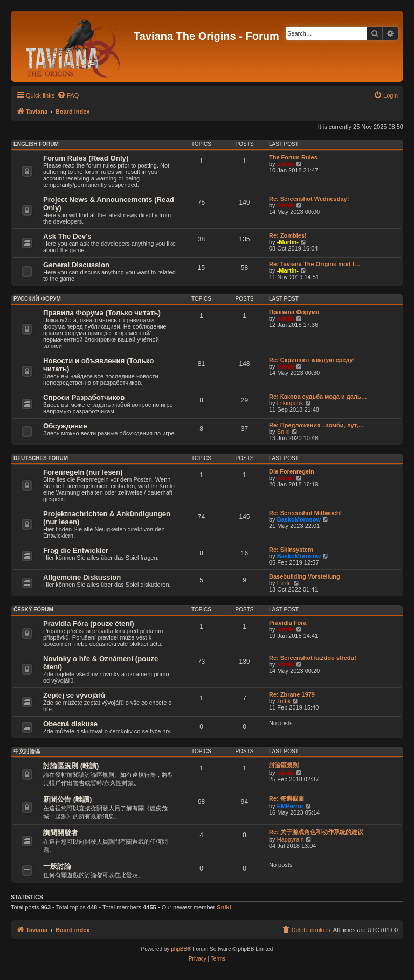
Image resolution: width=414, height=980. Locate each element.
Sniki (284, 432)
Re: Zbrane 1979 (292, 694)
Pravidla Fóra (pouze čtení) (89, 624)
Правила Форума (294, 312)
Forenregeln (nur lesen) (83, 472)
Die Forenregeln (292, 471)
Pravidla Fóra (288, 623)
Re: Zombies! (288, 235)
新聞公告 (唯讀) (67, 799)
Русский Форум (37, 299)
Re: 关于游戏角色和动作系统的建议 (316, 832)
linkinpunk (290, 403)
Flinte (284, 583)
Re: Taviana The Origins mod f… (315, 264)
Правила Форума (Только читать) (102, 313)
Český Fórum (33, 610)
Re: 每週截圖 (287, 798)
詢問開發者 (61, 833)
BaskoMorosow (299, 519)
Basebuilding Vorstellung (305, 576)
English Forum (36, 144)
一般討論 (57, 866)
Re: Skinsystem (291, 550)
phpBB (179, 949)
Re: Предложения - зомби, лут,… (316, 425)
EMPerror (291, 806)
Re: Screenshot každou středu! (313, 658)
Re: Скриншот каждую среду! (312, 360)
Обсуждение (65, 426)
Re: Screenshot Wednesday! (309, 199)
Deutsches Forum (41, 458)
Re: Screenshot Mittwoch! (305, 513)
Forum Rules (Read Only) (86, 158)
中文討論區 (27, 751)
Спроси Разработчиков (84, 397)
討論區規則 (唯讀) (71, 766)
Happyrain (291, 839)
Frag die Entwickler (76, 550)
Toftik (284, 701)
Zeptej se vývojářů (74, 695)
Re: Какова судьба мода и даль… (318, 397)
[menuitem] (68, 95)
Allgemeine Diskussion (82, 577)
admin (286, 164)
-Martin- (288, 242)
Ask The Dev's (67, 236)
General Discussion (76, 265)
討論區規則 (284, 765)
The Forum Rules (293, 157)
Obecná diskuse (70, 724)
